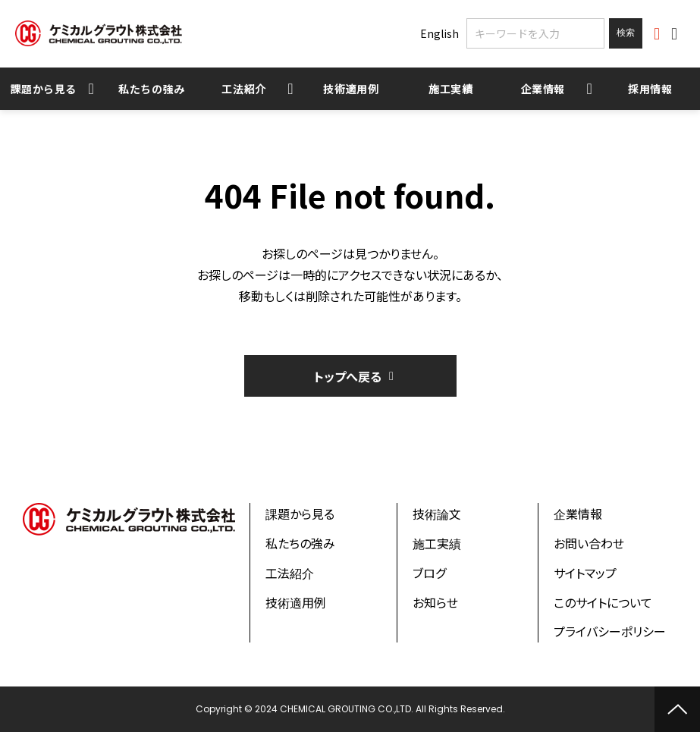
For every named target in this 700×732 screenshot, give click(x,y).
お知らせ (435, 602)
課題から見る (43, 89)
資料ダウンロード (659, 34)
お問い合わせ (676, 34)
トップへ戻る (348, 376)
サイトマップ (585, 573)
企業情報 (543, 89)
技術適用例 (351, 89)
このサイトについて (603, 602)
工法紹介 (244, 89)
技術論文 (437, 514)
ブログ (429, 573)
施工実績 (451, 89)
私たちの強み (152, 89)
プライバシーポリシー (610, 631)
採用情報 (650, 89)
